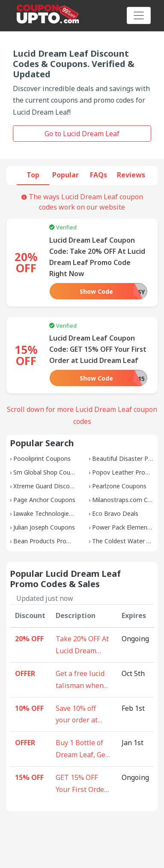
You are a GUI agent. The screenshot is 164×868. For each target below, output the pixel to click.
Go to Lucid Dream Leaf (82, 134)
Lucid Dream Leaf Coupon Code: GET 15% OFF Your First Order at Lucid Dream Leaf (98, 349)
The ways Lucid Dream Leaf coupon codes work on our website (82, 202)
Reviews (131, 175)
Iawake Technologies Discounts (58, 513)
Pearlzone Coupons (119, 486)
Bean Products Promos (46, 541)
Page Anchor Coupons (44, 500)
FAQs (98, 175)
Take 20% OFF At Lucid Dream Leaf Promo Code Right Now (83, 646)
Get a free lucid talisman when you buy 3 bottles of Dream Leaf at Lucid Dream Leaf (83, 680)
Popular (66, 175)
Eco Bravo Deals (115, 513)
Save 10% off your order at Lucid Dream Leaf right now (79, 715)
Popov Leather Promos (125, 472)
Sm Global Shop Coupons (49, 472)
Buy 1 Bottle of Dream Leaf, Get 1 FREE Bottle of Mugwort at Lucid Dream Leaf (82, 749)
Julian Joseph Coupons (44, 527)
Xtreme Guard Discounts (48, 486)
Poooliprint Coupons (42, 458)
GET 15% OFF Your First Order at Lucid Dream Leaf (81, 784)
